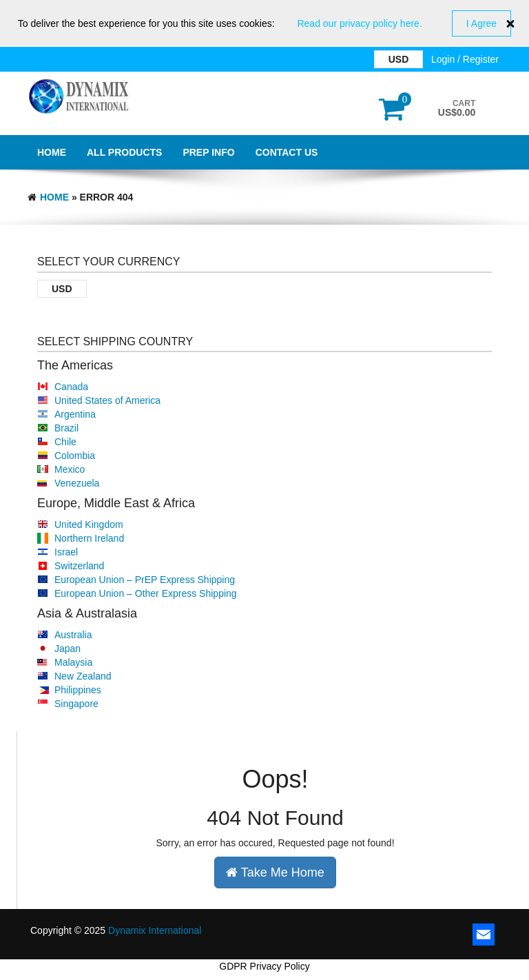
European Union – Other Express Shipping (146, 593)
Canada (71, 387)
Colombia (75, 456)
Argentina (75, 414)
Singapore (76, 704)
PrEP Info (208, 152)
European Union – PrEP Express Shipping (145, 580)
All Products (124, 152)
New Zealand (83, 676)
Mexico (70, 469)
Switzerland (79, 566)
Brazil (66, 428)
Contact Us (287, 152)
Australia (73, 635)
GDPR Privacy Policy (264, 966)
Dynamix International (155, 930)
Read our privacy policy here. (359, 23)
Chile (65, 442)
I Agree (481, 23)
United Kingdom (89, 524)
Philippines (78, 690)
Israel (66, 552)
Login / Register (465, 59)
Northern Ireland (89, 538)
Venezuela (77, 483)
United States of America (107, 400)
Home (52, 152)
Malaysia (73, 662)
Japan (68, 649)
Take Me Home (275, 872)
